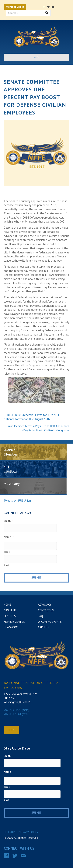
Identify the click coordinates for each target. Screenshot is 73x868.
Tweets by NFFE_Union (17, 501)
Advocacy (45, 605)
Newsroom (11, 627)
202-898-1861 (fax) (16, 714)
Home (7, 605)
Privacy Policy (28, 832)
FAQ (40, 616)
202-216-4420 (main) (16, 710)
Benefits (10, 616)
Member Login (15, 7)
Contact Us (46, 610)
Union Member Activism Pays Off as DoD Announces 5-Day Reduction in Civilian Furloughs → (38, 428)
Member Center (14, 622)
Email (9, 521)
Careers (44, 627)
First (7, 552)
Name (9, 537)
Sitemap (9, 832)
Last (7, 565)
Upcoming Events (50, 622)
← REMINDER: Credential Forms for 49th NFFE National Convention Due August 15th (32, 417)
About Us (10, 610)
